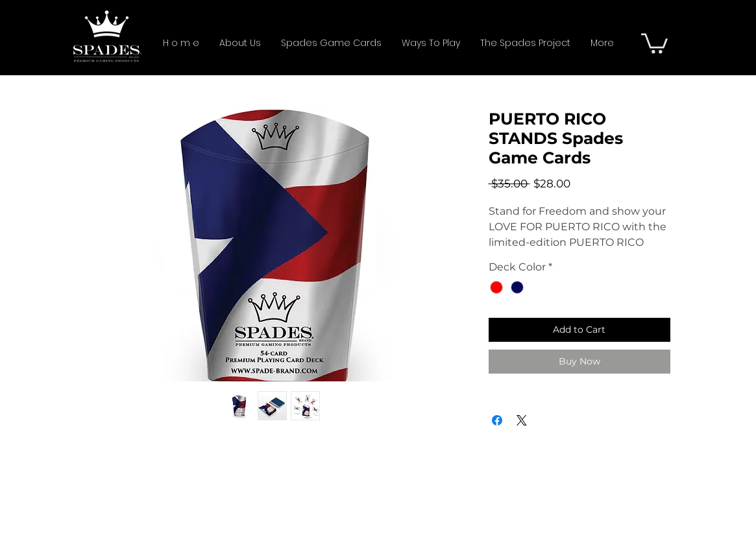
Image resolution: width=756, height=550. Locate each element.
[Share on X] (522, 420)
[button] (654, 42)
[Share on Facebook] (497, 420)
